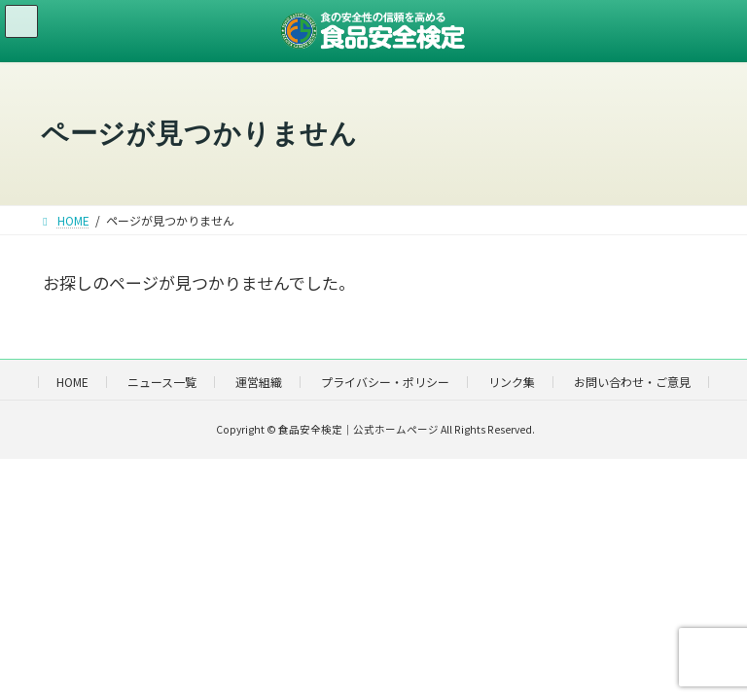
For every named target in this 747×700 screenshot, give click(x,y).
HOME (72, 382)
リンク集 (512, 382)
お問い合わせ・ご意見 (632, 382)
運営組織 (259, 382)
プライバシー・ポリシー (385, 382)
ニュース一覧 (162, 382)
